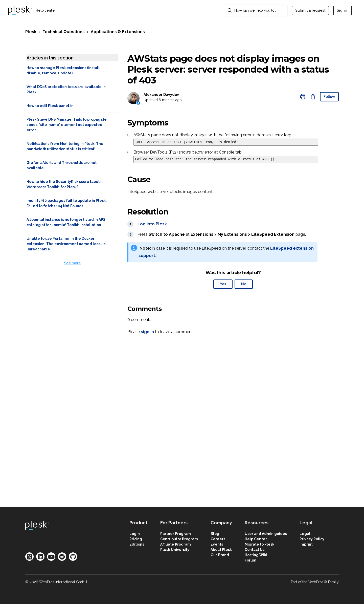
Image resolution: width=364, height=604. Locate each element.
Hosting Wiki (256, 555)
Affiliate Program (176, 544)
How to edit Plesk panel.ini (51, 106)
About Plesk (221, 550)
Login (135, 534)
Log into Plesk (152, 224)
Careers (218, 539)
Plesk (31, 32)
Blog (215, 534)
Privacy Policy (312, 539)
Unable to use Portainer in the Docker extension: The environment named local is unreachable (66, 244)
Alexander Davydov (161, 95)
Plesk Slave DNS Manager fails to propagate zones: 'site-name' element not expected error (67, 125)
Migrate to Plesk (259, 544)
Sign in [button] (343, 10)
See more (72, 263)
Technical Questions (64, 32)
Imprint (306, 544)
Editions (137, 544)
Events (217, 544)
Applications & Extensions (118, 32)
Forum (251, 560)
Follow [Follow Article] (329, 97)
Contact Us (255, 550)
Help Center (256, 539)
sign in (147, 332)
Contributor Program (179, 539)
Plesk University (175, 550)
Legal (305, 534)
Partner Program (176, 534)
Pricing (136, 539)
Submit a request (310, 10)
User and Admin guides (266, 534)
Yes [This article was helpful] (223, 284)
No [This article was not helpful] (244, 284)
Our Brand (220, 555)
